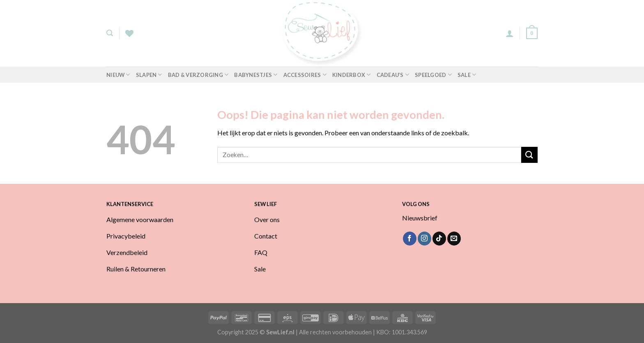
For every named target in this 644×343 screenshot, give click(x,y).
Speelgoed (433, 75)
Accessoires (305, 75)
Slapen (149, 75)
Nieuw (118, 75)
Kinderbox (352, 75)
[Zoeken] (110, 33)
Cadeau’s (393, 75)
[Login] (510, 33)
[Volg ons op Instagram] (424, 239)
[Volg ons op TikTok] (439, 239)
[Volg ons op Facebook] (410, 239)
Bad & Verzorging (198, 75)
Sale (467, 75)
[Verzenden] (529, 155)
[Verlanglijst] (129, 33)
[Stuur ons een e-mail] (454, 239)
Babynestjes (256, 75)
